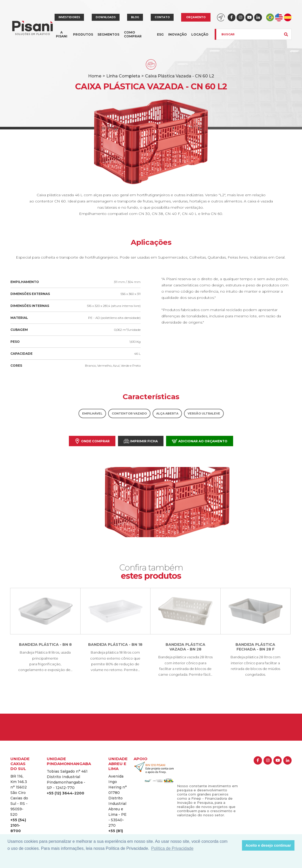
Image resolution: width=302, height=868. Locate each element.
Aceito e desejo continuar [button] (268, 845)
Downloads (106, 17)
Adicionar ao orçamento (200, 441)
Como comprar (133, 34)
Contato (162, 17)
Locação (200, 34)
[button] (237, 845)
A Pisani (62, 37)
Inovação (178, 34)
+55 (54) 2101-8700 (18, 825)
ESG (160, 34)
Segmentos (108, 38)
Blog (135, 17)
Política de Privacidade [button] (172, 848)
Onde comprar (92, 441)
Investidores (69, 17)
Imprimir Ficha (141, 441)
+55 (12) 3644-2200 (65, 793)
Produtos (83, 38)
